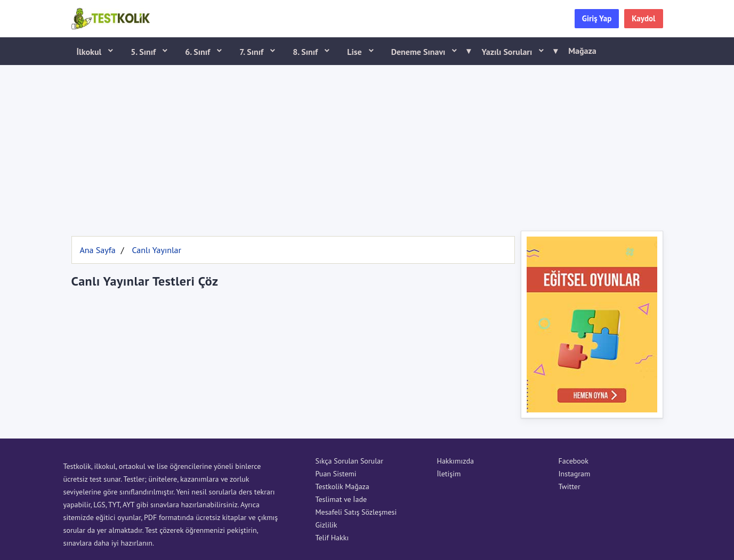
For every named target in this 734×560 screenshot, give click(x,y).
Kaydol (643, 18)
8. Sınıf (306, 52)
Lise (355, 52)
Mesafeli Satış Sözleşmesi (356, 512)
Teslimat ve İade (341, 499)
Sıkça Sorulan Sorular (349, 461)
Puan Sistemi (336, 474)
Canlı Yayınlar (156, 250)
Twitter (570, 486)
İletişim (449, 474)
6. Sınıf (199, 52)
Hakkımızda (455, 461)
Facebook (574, 461)
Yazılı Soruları (516, 51)
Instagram (575, 474)
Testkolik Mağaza (342, 486)
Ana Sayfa (98, 250)
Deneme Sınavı (428, 51)
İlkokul (90, 52)
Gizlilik (326, 525)
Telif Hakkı (332, 538)
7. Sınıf (252, 52)
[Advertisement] (367, 145)
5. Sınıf (144, 52)
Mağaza (582, 51)
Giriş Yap (597, 18)
